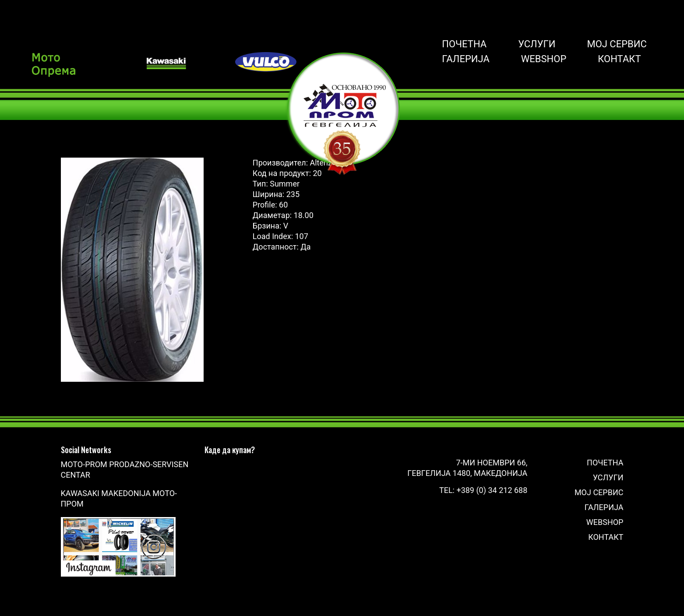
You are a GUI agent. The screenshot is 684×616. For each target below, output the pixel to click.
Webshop (544, 59)
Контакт (619, 59)
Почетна (464, 44)
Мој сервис (617, 44)
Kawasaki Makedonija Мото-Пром (119, 498)
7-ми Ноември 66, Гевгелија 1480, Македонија (467, 468)
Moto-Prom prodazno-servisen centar (125, 470)
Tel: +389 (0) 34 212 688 (483, 490)
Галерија (466, 59)
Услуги (537, 44)
